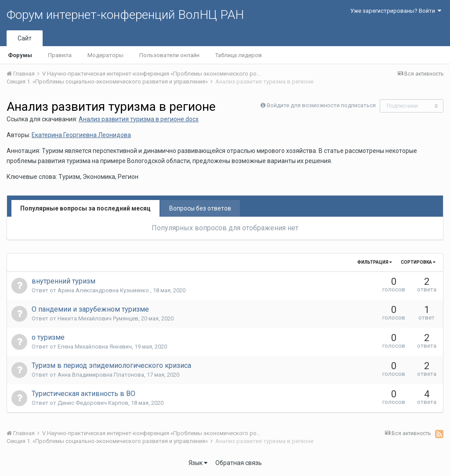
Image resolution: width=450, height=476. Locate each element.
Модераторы (105, 55)
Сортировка (418, 262)
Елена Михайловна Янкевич (95, 347)
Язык (198, 463)
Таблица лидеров (239, 55)
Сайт (25, 38)
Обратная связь (239, 463)
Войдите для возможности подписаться (321, 105)
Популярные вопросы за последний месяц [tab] (85, 208)
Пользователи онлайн (169, 55)
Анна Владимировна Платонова (101, 375)
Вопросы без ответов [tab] (200, 208)
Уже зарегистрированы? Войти (396, 11)
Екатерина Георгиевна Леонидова (81, 135)
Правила (60, 55)
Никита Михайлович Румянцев (98, 318)
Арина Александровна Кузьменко (104, 290)
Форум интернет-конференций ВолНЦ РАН (125, 15)
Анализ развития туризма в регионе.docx (139, 119)
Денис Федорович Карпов (93, 403)
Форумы (20, 55)
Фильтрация (375, 262)
